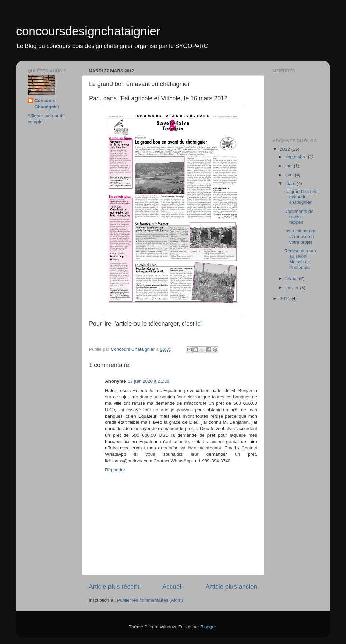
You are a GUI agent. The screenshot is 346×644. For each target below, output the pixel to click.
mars (291, 184)
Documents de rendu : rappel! (299, 217)
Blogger (208, 627)
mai (290, 166)
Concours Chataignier (47, 104)
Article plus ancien (232, 586)
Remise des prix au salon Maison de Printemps (301, 259)
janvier (293, 287)
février (292, 279)
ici (199, 324)
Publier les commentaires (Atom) (150, 600)
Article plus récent (114, 586)
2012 (286, 149)
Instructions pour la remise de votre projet (301, 236)
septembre (297, 157)
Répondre (115, 470)
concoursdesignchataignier (88, 31)
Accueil (172, 586)
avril (290, 175)
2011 (286, 299)
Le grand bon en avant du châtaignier (301, 197)
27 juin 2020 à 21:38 (149, 381)
